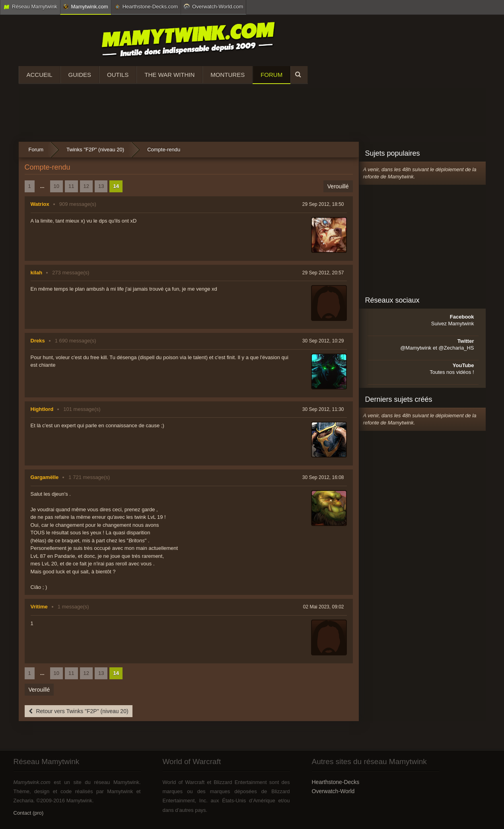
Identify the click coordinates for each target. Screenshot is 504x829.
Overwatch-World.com (213, 6)
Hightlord (42, 409)
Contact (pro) (29, 813)
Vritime (39, 607)
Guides (80, 75)
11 (71, 186)
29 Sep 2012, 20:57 (323, 273)
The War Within (169, 75)
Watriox (40, 204)
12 (86, 186)
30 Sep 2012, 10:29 (323, 341)
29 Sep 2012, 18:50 (323, 204)
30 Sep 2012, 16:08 (323, 477)
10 (56, 186)
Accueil (40, 75)
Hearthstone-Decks (336, 782)
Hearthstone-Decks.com (146, 7)
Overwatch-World (333, 791)
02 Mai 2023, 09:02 (324, 607)
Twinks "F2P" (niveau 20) (95, 150)
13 (101, 186)
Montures (228, 75)
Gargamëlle (45, 477)
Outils (118, 75)
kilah (37, 273)
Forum (271, 75)
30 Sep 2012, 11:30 (323, 409)
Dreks (38, 341)
